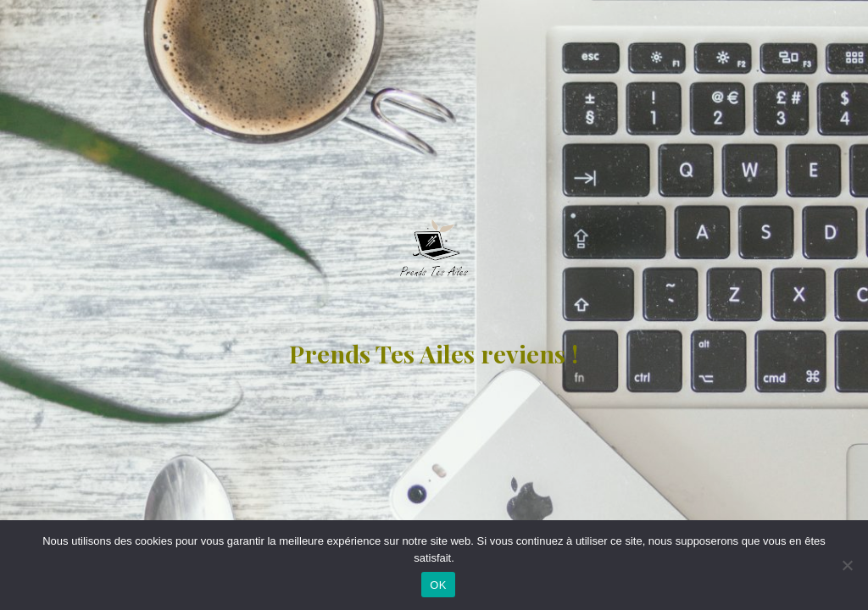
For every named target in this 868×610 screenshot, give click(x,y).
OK (438, 585)
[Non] (847, 565)
